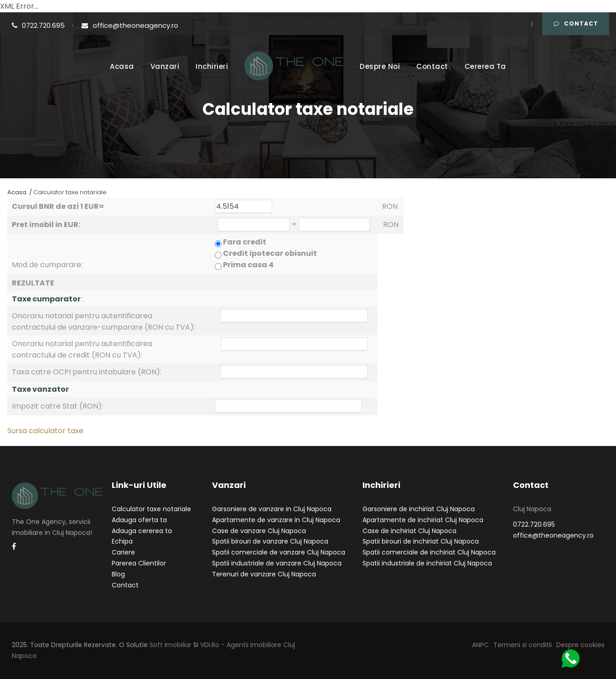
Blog (118, 574)
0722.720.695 (39, 25)
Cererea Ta (485, 66)
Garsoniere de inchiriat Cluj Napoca (419, 509)
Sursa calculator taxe (45, 431)
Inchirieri (212, 66)
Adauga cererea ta (142, 531)
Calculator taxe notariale (151, 509)
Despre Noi (380, 66)
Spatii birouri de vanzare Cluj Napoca (270, 541)
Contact (576, 23)
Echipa (122, 541)
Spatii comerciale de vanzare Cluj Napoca (279, 552)
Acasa (122, 66)
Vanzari (165, 66)
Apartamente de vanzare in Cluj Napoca (276, 520)
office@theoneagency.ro (130, 25)
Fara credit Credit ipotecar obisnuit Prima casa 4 (266, 253)
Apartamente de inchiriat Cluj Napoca (423, 520)
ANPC (480, 645)
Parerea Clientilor (139, 563)
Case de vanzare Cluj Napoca (259, 531)
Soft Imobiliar (171, 645)
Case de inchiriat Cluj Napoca (409, 531)
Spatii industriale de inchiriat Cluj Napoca (427, 563)
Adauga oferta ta (139, 520)
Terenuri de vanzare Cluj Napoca (264, 574)
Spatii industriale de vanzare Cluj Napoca (277, 563)
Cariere (123, 552)
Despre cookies (580, 645)
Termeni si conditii (523, 645)
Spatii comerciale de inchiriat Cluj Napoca (429, 552)
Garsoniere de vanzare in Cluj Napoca (272, 509)
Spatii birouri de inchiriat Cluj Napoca (421, 541)
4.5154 (243, 207)
